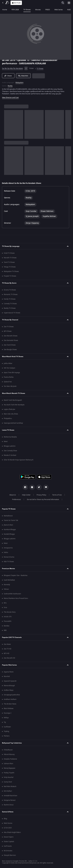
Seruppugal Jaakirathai (12, 695)
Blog (5, 819)
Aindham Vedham (10, 699)
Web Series (59, 10)
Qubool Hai (8, 382)
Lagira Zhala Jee (9, 409)
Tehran (6, 589)
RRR (5, 630)
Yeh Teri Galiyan (9, 368)
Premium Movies (8, 569)
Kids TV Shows (9, 562)
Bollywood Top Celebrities (12, 743)
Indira (6, 552)
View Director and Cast (10, 98)
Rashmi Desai (9, 805)
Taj (5, 722)
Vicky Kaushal (9, 777)
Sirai (5, 607)
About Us (13, 495)
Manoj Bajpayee (10, 768)
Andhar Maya (9, 690)
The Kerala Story (10, 612)
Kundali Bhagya (9, 534)
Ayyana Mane (9, 672)
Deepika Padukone (10, 759)
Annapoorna (8, 548)
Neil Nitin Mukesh (10, 786)
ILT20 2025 (8, 828)
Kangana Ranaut (10, 800)
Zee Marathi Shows (11, 336)
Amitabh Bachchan (10, 796)
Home (5, 10)
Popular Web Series (9, 665)
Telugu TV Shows (10, 267)
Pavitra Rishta (9, 377)
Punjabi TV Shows (10, 276)
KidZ (69, 10)
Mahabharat (8, 516)
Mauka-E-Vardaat (10, 455)
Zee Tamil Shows (10, 345)
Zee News (7, 644)
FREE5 (48, 10)
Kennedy (7, 585)
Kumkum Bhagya (10, 530)
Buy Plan (16, 3)
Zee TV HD (8, 649)
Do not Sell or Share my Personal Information (43, 500)
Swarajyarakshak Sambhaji (13, 423)
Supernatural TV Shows (12, 313)
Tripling (6, 731)
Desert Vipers (9, 837)
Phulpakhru (8, 418)
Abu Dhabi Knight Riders (12, 832)
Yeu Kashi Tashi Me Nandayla (14, 405)
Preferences (17, 500)
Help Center (26, 495)
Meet (6, 442)
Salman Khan (8, 764)
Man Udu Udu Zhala (11, 414)
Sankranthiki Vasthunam (12, 594)
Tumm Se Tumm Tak (11, 520)
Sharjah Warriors (10, 855)
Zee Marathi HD (9, 658)
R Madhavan (8, 750)
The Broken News (10, 704)
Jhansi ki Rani (8, 525)
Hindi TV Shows (9, 253)
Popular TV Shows (9, 509)
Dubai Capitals (9, 842)
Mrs (5, 603)
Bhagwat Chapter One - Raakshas (16, 575)
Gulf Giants (8, 846)
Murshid (7, 676)
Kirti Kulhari (8, 791)
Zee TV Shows (9, 327)
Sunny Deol (8, 782)
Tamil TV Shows (9, 262)
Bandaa (7, 626)
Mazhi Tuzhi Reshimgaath (13, 400)
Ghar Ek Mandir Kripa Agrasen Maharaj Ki (19, 460)
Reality (10, 86)
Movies (38, 10)
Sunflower (7, 727)
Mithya (6, 718)
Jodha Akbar (8, 363)
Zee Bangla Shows (10, 350)
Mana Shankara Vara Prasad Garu (16, 598)
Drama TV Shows (10, 290)
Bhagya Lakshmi (10, 446)
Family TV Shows (10, 299)
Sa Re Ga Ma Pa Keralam (12, 68)
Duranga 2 (8, 713)
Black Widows (9, 708)
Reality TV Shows (10, 308)
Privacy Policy (41, 495)
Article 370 (8, 617)
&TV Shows (8, 331)
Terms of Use (57, 495)
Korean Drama (9, 557)
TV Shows (27, 10)
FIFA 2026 (15, 10)
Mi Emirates (8, 851)
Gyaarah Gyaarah (10, 681)
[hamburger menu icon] (69, 3)
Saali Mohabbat (9, 580)
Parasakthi (8, 621)
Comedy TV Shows (10, 304)
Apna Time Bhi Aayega (12, 373)
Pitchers (7, 736)
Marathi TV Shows (10, 258)
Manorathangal (9, 686)
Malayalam (19, 83)
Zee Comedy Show (10, 451)
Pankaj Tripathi (9, 773)
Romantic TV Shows (11, 294)
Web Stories (8, 823)
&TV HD (7, 653)
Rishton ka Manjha (10, 437)
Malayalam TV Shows (11, 271)
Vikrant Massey (9, 754)
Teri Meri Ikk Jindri (10, 386)
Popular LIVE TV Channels (12, 637)
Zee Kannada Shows (11, 340)
